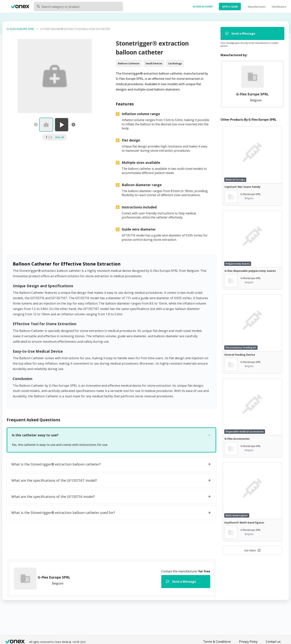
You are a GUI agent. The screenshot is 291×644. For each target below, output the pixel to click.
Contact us (273, 642)
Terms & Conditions (217, 642)
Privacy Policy (248, 642)
